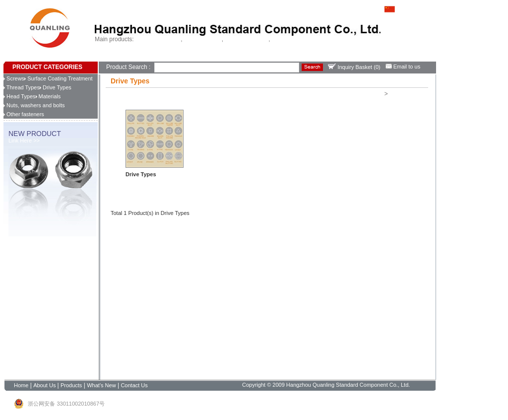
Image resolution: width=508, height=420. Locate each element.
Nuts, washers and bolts (34, 105)
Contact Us (200, 57)
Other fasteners (24, 114)
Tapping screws (203, 39)
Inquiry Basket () (354, 67)
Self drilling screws (158, 39)
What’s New (172, 57)
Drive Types (56, 87)
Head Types (20, 96)
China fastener (290, 39)
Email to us (403, 67)
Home (106, 57)
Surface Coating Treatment (59, 78)
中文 (396, 8)
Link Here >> (24, 140)
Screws (14, 78)
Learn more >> (143, 182)
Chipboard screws (247, 39)
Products (147, 57)
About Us (124, 57)
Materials (48, 96)
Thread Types (22, 87)
